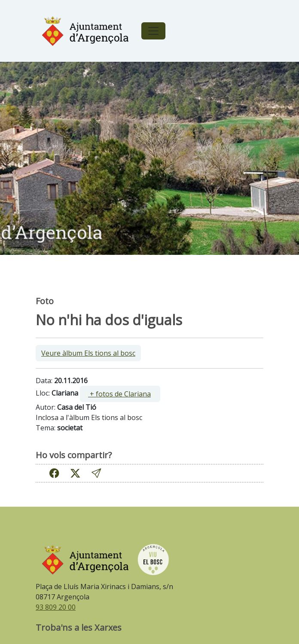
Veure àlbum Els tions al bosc (88, 353)
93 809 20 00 (56, 607)
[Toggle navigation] (153, 31)
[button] (96, 473)
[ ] (120, 394)
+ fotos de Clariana (119, 394)
